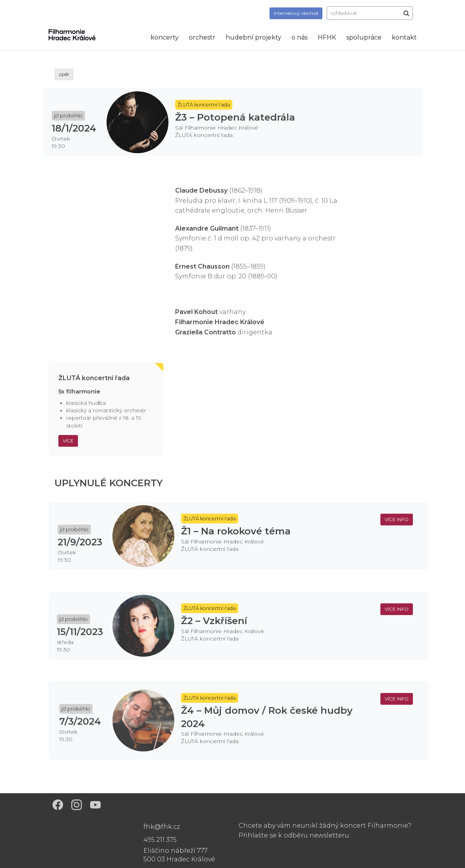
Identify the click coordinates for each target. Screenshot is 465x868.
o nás (299, 37)
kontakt (404, 37)
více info (397, 519)
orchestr (202, 37)
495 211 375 (160, 840)
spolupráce (364, 37)
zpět (64, 74)
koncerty (165, 37)
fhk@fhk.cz (162, 827)
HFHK (327, 37)
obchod (296, 13)
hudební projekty (253, 37)
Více (68, 441)
